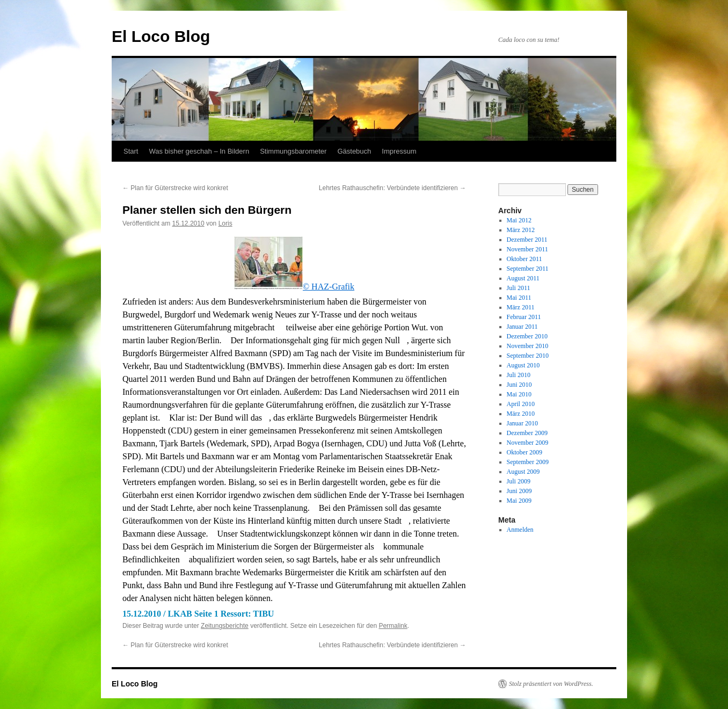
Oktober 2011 (525, 259)
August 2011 (523, 278)
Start (131, 151)
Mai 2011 (519, 298)
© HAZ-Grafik (294, 287)
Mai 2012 (519, 220)
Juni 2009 (519, 491)
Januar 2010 (522, 423)
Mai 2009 (519, 501)
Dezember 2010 (527, 336)
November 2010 (528, 346)
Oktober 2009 (525, 452)
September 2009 (528, 462)
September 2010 (528, 356)
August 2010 (523, 365)
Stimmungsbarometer (293, 151)
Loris (225, 223)
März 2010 (521, 414)
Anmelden (520, 530)
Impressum (399, 151)
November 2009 (528, 443)
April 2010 (521, 404)
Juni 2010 (519, 385)
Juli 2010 (519, 375)
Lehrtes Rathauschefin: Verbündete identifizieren (392, 188)
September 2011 (528, 269)
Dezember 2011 (527, 240)
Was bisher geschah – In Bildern (199, 151)
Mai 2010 (519, 394)
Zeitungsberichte (225, 626)
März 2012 (521, 230)
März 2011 (521, 307)
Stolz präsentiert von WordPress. (551, 684)
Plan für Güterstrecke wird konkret (175, 188)
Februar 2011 (524, 317)
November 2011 (527, 249)
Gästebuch (354, 151)
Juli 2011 (519, 288)
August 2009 (523, 472)
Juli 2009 (519, 481)
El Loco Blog (161, 36)
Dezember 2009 (527, 433)
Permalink (393, 626)
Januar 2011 (522, 327)
